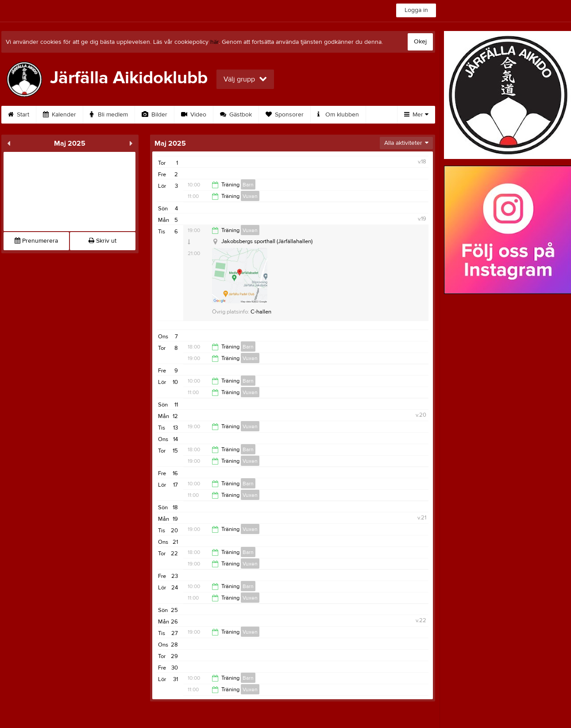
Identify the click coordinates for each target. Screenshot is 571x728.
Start (19, 115)
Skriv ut (102, 241)
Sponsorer (285, 115)
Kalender (60, 115)
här (214, 42)
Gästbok (236, 115)
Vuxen (250, 196)
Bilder (154, 115)
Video (194, 115)
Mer (416, 115)
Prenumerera (36, 241)
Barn (248, 185)
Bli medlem (109, 115)
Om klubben (338, 115)
